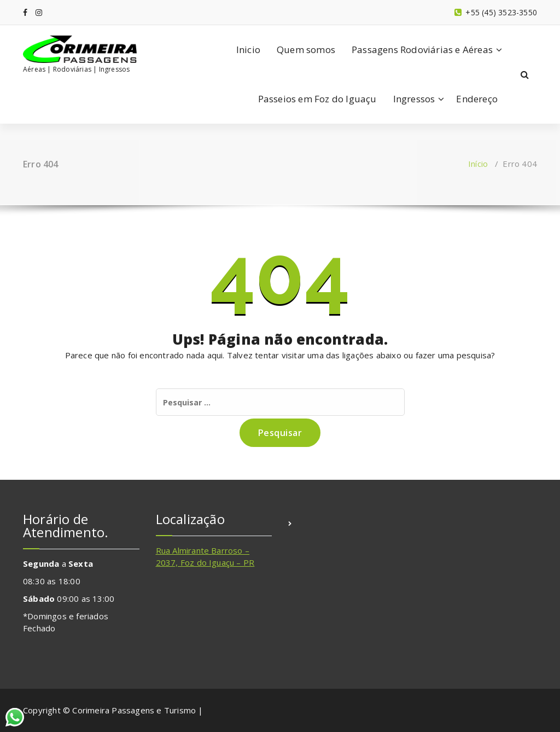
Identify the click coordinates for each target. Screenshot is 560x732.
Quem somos (306, 50)
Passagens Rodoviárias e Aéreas (422, 50)
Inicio (248, 50)
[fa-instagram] (39, 12)
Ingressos (414, 99)
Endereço (477, 99)
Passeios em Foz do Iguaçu (317, 99)
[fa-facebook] (25, 12)
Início (478, 164)
